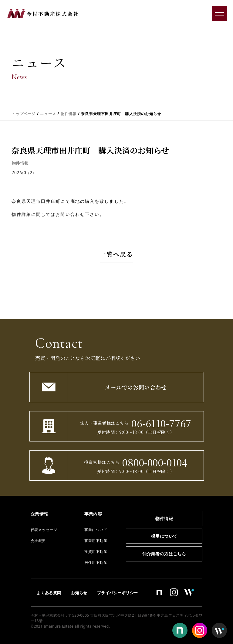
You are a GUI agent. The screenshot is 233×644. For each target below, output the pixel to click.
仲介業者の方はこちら (164, 554)
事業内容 (93, 514)
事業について (96, 530)
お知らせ (79, 593)
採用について (164, 536)
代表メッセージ (44, 530)
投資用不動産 (96, 552)
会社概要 (38, 541)
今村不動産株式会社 (53, 14)
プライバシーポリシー (118, 593)
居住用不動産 (96, 562)
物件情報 (20, 163)
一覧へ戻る (116, 254)
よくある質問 (49, 593)
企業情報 (39, 514)
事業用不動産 (96, 541)
